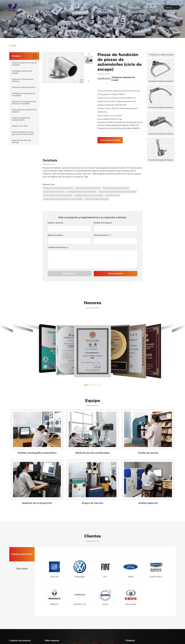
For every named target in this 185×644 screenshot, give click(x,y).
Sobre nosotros (52, 640)
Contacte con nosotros (20, 640)
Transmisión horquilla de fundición (161, 81)
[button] (86, 385)
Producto (130, 640)
